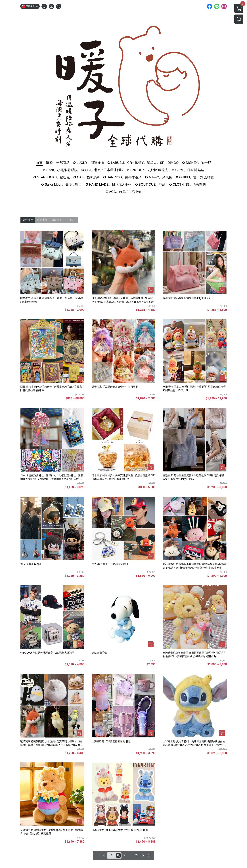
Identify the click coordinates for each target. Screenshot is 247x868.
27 (137, 855)
